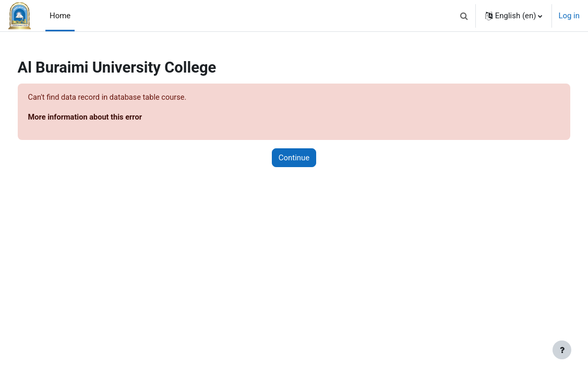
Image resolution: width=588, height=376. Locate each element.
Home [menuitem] (60, 16)
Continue (294, 158)
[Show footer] (562, 350)
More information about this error (106, 118)
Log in (569, 16)
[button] (464, 16)
